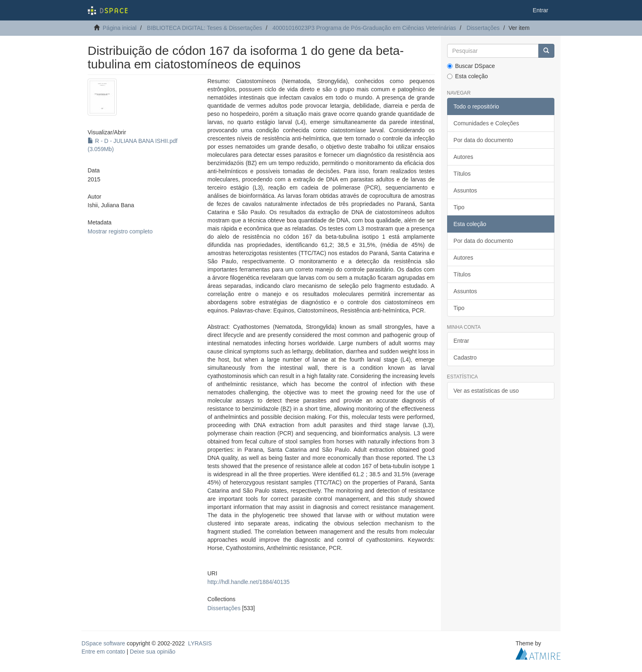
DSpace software (103, 643)
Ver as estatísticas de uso (486, 391)
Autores (463, 157)
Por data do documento (484, 140)
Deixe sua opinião (153, 652)
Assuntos (466, 190)
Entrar (461, 341)
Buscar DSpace (471, 66)
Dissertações (483, 28)
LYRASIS (200, 643)
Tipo (459, 207)
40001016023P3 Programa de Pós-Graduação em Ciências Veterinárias (364, 28)
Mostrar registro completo (120, 231)
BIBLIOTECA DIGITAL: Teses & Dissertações (205, 28)
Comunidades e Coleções (486, 123)
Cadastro (465, 357)
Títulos (462, 174)
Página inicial (120, 28)
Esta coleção (468, 76)
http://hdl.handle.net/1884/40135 (248, 582)
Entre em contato (103, 652)
